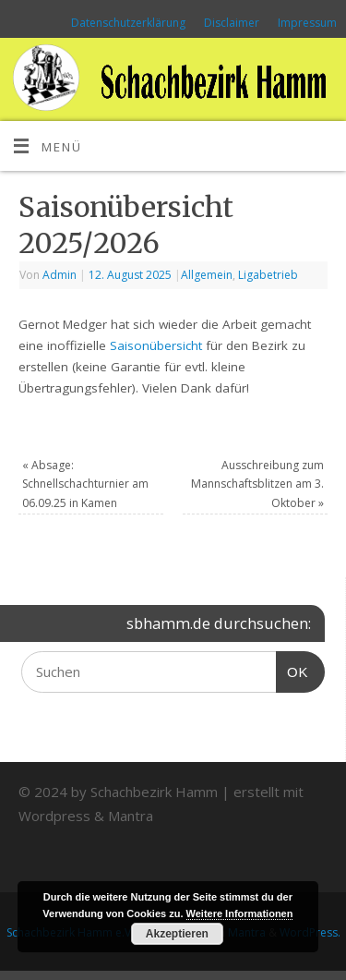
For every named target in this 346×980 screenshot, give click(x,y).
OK (292, 670)
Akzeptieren (177, 934)
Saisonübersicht (156, 345)
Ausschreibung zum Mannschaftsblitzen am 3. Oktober (257, 484)
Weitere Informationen (240, 913)
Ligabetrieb (268, 275)
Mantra (131, 816)
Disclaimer (232, 23)
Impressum (307, 23)
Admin (60, 275)
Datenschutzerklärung (128, 23)
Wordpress (54, 816)
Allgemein (207, 275)
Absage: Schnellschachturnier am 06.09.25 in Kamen (85, 484)
